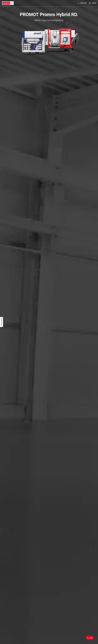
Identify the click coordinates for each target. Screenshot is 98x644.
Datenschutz (2, 322)
